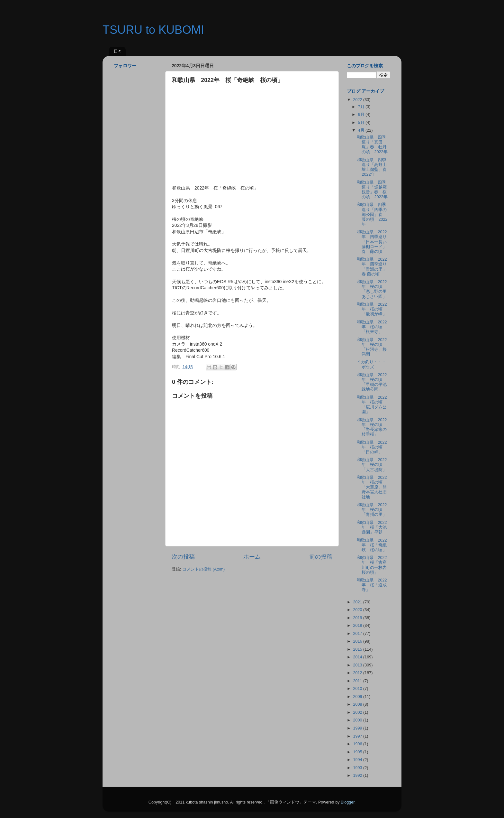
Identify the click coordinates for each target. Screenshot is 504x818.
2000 (358, 720)
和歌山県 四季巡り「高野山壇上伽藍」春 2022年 (374, 167)
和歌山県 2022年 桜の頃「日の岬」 (372, 447)
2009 (358, 697)
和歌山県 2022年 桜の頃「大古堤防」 (372, 465)
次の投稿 (183, 557)
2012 (358, 673)
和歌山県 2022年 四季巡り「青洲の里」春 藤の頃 (372, 267)
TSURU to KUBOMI (153, 30)
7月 (362, 107)
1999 (358, 728)
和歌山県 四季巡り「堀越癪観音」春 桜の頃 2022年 (372, 190)
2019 (358, 618)
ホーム (252, 557)
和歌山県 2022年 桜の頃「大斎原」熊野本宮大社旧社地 (372, 487)
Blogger (348, 802)
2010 (358, 689)
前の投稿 (321, 557)
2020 (358, 610)
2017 (358, 634)
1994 (358, 760)
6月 (362, 115)
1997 (358, 736)
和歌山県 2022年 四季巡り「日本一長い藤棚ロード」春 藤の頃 (372, 242)
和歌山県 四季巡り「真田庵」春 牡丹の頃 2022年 (372, 145)
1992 (358, 776)
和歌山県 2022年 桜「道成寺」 (372, 585)
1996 (358, 744)
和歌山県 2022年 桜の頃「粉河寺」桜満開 (372, 347)
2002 (358, 712)
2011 (358, 681)
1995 (358, 752)
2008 (358, 704)
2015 (358, 649)
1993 (358, 768)
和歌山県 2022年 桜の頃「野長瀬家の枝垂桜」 (372, 427)
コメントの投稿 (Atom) (203, 569)
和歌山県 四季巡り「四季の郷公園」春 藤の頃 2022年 (372, 214)
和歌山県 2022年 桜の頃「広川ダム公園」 (372, 405)
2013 (358, 665)
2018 (358, 626)
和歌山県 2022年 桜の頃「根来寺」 (372, 327)
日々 (118, 51)
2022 (358, 100)
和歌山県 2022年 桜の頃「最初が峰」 (372, 309)
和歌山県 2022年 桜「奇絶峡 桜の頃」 (372, 545)
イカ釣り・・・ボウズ (371, 364)
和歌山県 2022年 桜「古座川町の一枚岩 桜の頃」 (374, 565)
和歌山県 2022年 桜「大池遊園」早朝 (372, 527)
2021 (358, 602)
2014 (358, 657)
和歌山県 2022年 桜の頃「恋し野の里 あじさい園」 (372, 289)
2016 (358, 641)
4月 (362, 130)
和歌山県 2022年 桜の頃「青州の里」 (372, 510)
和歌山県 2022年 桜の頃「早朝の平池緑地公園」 (372, 382)
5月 (362, 123)
